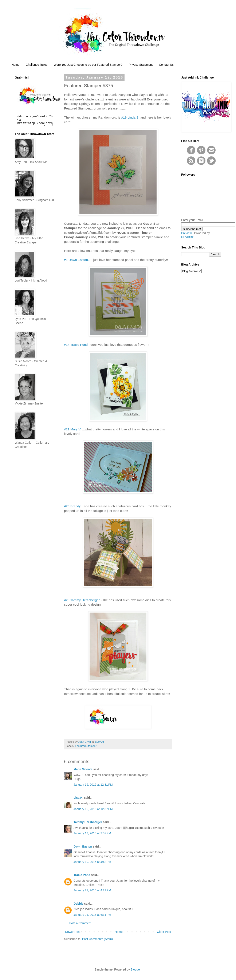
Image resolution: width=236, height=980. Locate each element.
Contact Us (166, 65)
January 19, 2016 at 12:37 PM (93, 809)
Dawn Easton (83, 846)
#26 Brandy (72, 506)
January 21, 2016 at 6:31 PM (92, 915)
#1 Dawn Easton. (76, 260)
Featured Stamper (86, 746)
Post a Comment (80, 923)
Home (15, 65)
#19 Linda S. (130, 117)
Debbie (78, 904)
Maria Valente (83, 769)
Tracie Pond (82, 875)
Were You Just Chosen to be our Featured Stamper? (88, 65)
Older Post (164, 932)
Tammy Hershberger (88, 822)
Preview (186, 233)
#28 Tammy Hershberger (82, 600)
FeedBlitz (187, 237)
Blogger (136, 969)
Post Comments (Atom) (97, 939)
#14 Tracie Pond (76, 345)
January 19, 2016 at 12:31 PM (93, 785)
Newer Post (73, 932)
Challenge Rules (37, 65)
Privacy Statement (141, 65)
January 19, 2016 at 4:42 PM (92, 862)
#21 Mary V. (73, 429)
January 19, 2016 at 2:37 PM (92, 833)
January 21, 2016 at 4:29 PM (92, 890)
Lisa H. (78, 798)
